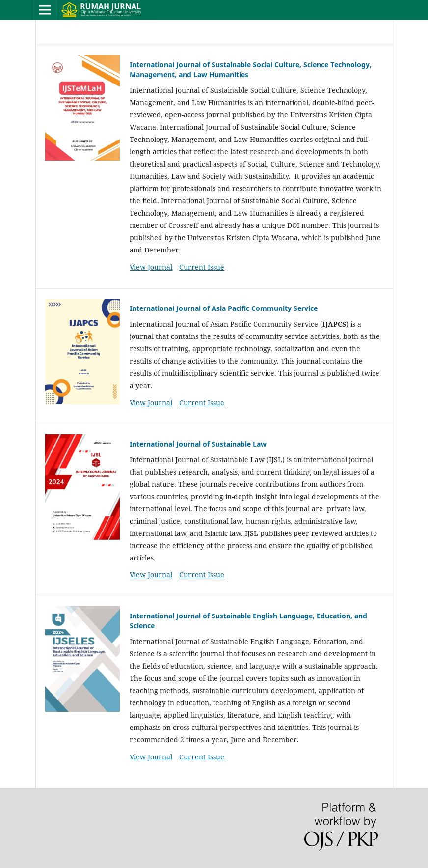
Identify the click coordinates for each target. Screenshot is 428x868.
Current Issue (202, 267)
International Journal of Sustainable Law (198, 444)
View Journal (151, 267)
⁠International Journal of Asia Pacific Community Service (224, 308)
